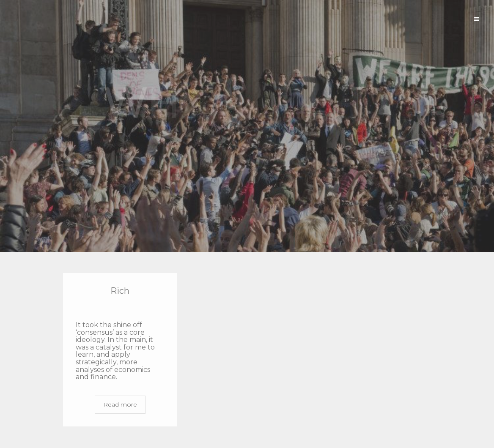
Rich (120, 291)
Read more (120, 404)
